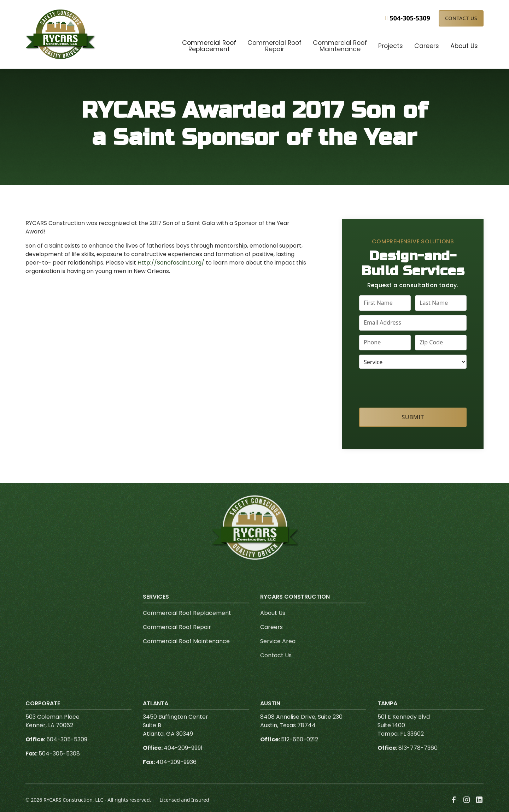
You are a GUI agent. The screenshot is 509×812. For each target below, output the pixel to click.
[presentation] (413, 387)
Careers (271, 639)
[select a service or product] (413, 362)
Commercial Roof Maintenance (186, 654)
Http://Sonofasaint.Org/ (171, 263)
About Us (273, 625)
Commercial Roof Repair (177, 639)
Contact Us (461, 18)
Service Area (278, 654)
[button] (209, 47)
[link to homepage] (61, 34)
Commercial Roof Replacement (187, 625)
